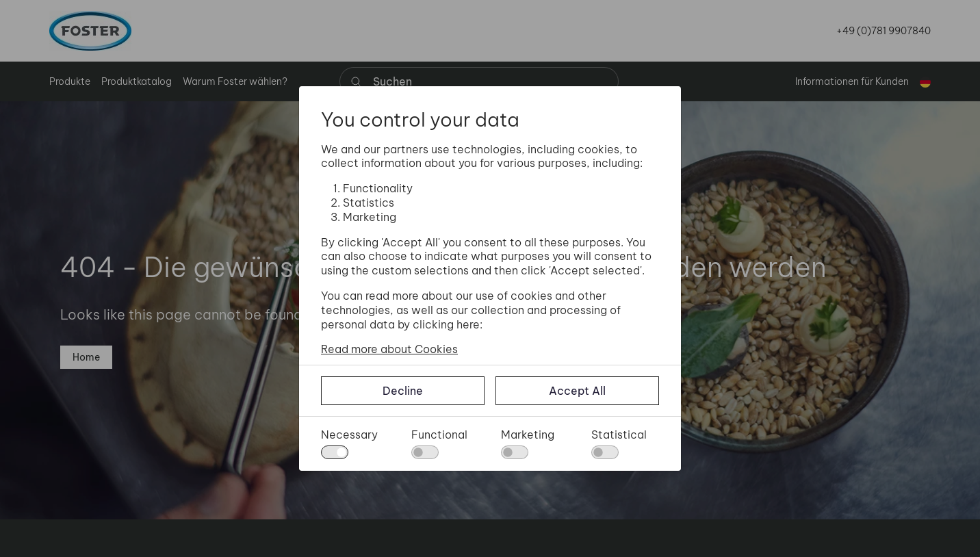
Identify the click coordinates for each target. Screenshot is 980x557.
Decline (403, 391)
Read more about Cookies (389, 349)
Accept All (577, 391)
